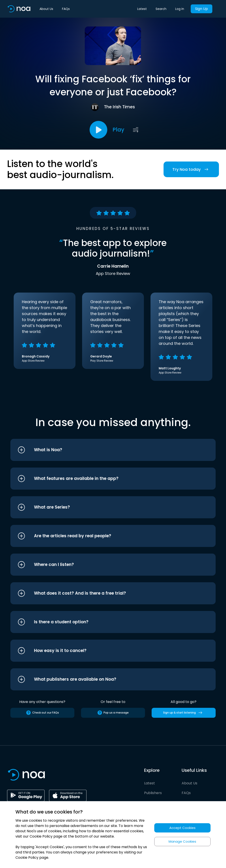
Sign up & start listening (184, 713)
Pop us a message (113, 713)
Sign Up (202, 9)
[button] (105, 450)
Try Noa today (191, 169)
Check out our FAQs (42, 713)
